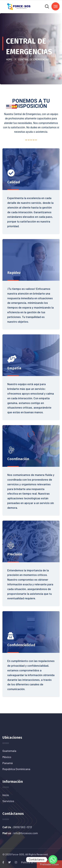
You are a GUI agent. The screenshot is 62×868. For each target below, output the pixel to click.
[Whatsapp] (53, 860)
